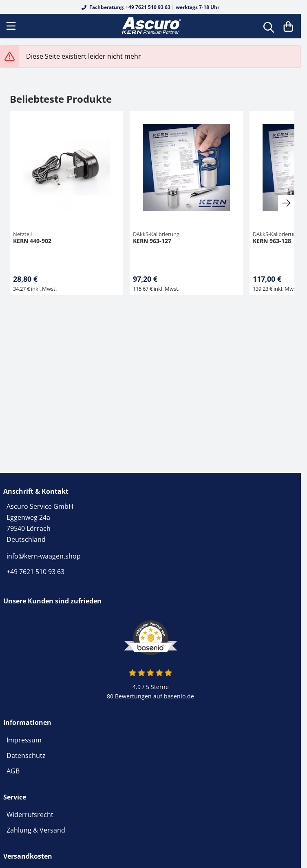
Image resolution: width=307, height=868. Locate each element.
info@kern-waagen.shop (44, 556)
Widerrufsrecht (30, 815)
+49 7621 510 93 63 (35, 572)
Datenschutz (26, 755)
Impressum (24, 740)
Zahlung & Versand (36, 830)
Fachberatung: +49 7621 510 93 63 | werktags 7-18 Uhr (150, 7)
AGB (13, 771)
